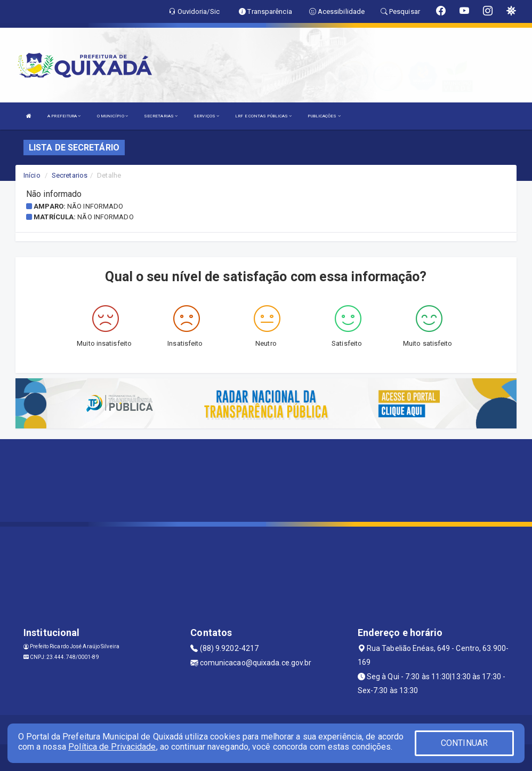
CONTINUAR (464, 743)
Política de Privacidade (112, 747)
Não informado (95, 206)
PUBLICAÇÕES (324, 116)
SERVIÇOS (206, 116)
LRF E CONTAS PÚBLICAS (263, 116)
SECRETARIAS (161, 116)
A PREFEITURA (64, 116)
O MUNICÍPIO (112, 116)
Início (32, 175)
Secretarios (70, 175)
